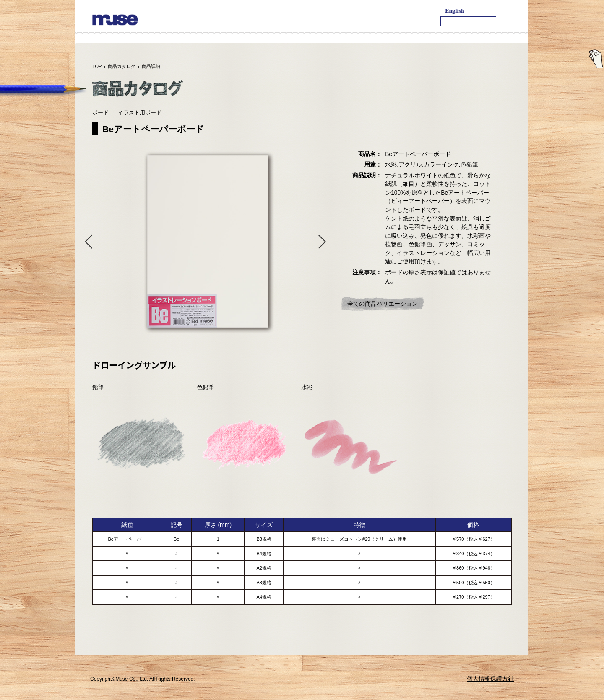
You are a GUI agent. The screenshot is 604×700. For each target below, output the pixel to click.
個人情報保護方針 (490, 679)
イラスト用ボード (140, 113)
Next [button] (324, 241)
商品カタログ (122, 66)
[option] (206, 241)
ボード (100, 113)
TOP (97, 66)
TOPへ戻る (494, 640)
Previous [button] (87, 241)
